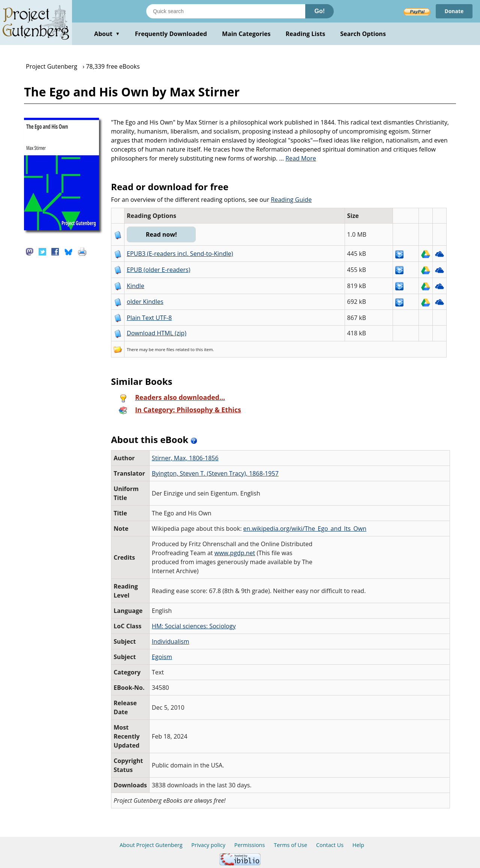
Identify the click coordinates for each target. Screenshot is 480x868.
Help (358, 845)
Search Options (363, 34)
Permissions (250, 845)
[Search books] (226, 11)
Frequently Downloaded (171, 34)
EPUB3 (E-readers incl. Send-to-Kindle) (180, 254)
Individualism (171, 641)
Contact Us (330, 845)
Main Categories (246, 34)
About (107, 34)
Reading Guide (291, 200)
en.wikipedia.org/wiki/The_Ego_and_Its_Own (305, 529)
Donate (454, 11)
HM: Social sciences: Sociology (194, 626)
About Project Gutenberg (151, 845)
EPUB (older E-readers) (158, 270)
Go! (319, 11)
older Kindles (145, 302)
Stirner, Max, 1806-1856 (185, 458)
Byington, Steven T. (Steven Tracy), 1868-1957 (215, 473)
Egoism (162, 657)
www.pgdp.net (235, 553)
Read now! (161, 234)
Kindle (136, 286)
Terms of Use (290, 845)
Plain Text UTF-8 (149, 318)
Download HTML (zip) (157, 333)
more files (165, 349)
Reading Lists (306, 34)
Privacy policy (208, 845)
